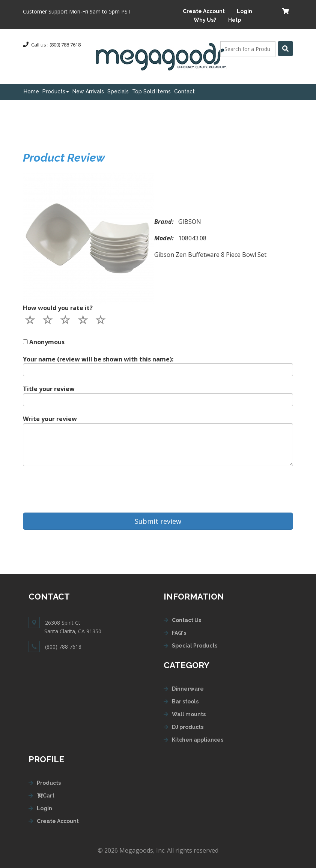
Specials (118, 91)
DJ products (188, 727)
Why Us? (205, 20)
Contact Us (187, 620)
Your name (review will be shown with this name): (98, 359)
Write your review (50, 419)
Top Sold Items (151, 91)
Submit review (158, 521)
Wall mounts (189, 714)
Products (56, 91)
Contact (184, 91)
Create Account (204, 11)
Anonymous (47, 342)
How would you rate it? (58, 308)
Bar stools (185, 702)
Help (235, 20)
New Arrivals (88, 91)
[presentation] (80, 489)
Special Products (195, 646)
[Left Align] (285, 49)
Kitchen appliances (198, 740)
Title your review (49, 389)
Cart (46, 796)
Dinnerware (188, 689)
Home (31, 91)
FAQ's (179, 633)
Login (245, 11)
